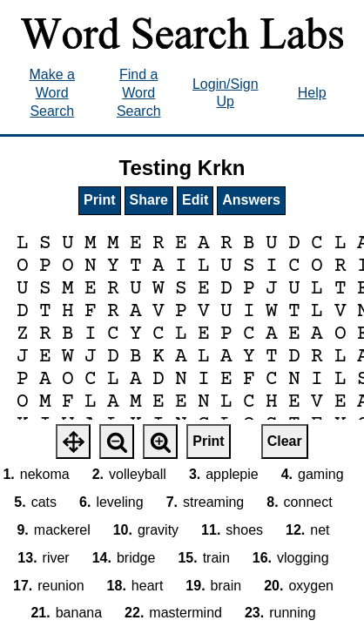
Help (312, 93)
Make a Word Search (52, 93)
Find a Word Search (139, 93)
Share (149, 200)
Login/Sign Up (226, 93)
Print (99, 200)
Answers (251, 200)
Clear (285, 441)
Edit (195, 200)
